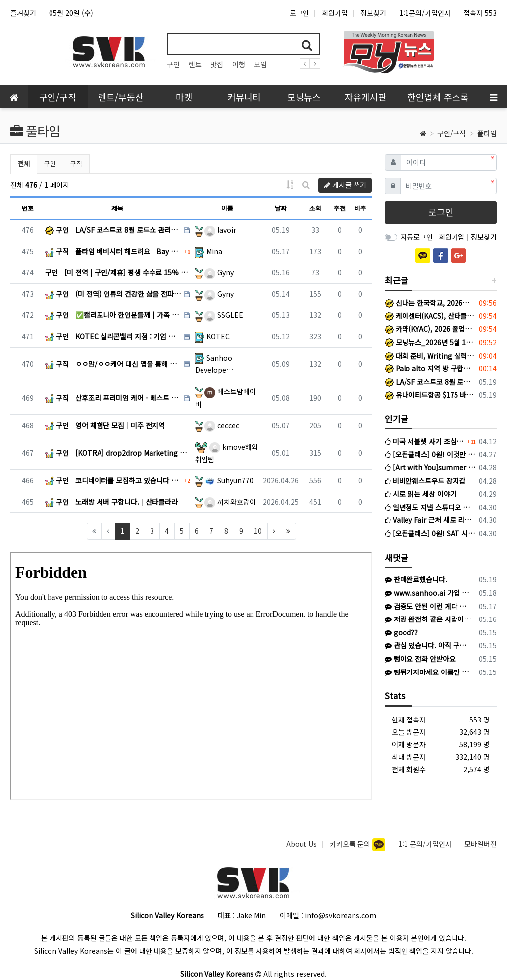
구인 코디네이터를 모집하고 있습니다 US (113, 480)
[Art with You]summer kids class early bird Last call (430, 467)
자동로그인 (417, 237)
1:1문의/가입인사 (425, 13)
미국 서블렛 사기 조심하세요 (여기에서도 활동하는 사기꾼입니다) (425, 441)
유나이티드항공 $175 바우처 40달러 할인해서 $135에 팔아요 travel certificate (430, 395)
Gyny (219, 272)
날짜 (281, 208)
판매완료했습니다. (416, 579)
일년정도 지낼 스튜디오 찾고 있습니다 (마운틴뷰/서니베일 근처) (430, 507)
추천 (340, 208)
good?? (401, 632)
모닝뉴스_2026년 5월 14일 (430, 342)
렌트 (195, 64)
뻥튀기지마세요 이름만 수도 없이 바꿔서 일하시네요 (428, 672)
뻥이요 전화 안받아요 (420, 659)
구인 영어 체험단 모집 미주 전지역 (105, 425)
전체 (24, 164)
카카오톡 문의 (351, 844)
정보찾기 (373, 13)
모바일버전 (481, 844)
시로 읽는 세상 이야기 (421, 494)
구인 (173, 64)
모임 (260, 64)
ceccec (222, 425)
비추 (360, 208)
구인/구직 (452, 133)
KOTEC (218, 336)
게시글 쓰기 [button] (345, 185)
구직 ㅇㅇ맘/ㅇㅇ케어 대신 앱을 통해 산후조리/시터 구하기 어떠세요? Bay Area (113, 364)
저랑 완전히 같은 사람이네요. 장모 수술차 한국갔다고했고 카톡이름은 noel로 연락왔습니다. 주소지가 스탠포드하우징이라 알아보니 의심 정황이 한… (428, 619)
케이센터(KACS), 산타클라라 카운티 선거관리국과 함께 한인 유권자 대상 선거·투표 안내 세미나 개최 (430, 316)
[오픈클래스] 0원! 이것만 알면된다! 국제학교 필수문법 (430, 454)
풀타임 (487, 133)
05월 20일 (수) (71, 13)
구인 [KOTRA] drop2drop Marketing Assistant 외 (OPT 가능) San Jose (118, 453)
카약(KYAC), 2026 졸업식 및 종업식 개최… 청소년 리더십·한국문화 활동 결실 (430, 329)
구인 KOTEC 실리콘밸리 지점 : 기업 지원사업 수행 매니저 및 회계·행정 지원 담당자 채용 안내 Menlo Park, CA (113, 336)
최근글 (397, 280)
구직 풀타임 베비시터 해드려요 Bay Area (113, 251)
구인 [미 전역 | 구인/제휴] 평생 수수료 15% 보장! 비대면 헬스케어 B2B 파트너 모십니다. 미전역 (118, 272)
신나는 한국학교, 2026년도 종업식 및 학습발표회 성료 (430, 303)
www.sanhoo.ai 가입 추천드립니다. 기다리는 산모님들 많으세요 (428, 593)
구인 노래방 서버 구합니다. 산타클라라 (111, 502)
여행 (239, 64)
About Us (302, 844)
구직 (76, 164)
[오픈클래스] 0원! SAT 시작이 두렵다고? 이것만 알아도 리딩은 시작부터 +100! (430, 533)
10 (258, 531)
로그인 (299, 13)
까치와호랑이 (230, 502)
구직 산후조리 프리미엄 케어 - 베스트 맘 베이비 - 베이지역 (113, 398)
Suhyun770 (229, 480)
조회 (315, 208)
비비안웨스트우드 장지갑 (425, 481)
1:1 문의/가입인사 (425, 844)
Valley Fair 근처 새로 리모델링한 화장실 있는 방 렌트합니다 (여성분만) (430, 520)
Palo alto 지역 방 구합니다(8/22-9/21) (430, 368)
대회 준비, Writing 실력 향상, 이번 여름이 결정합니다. (430, 356)
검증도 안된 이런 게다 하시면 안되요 (428, 606)
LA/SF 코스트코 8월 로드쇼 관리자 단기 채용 (430, 382)
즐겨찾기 (23, 13)
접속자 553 (480, 13)
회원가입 (335, 13)
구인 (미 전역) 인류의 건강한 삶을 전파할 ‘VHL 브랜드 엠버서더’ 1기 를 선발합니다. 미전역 (113, 294)
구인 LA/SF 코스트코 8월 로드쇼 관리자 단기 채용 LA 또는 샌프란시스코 (113, 230)
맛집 (217, 64)
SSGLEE (224, 315)
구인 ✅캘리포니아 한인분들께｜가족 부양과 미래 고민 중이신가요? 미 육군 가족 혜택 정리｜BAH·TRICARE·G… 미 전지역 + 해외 (113, 315)
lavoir (220, 230)
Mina (214, 251)
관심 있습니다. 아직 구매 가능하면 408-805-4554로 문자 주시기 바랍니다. (428, 645)
